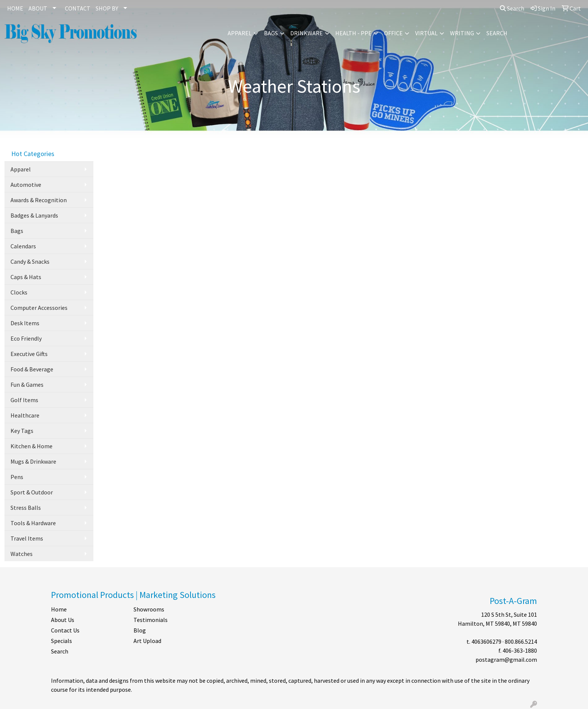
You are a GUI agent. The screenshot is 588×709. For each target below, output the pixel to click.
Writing (462, 33)
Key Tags (22, 431)
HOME (15, 8)
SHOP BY (107, 8)
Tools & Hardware (33, 523)
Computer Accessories (39, 308)
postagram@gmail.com (506, 659)
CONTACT (78, 8)
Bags (271, 33)
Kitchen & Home (31, 446)
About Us (63, 620)
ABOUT (38, 8)
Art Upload (147, 641)
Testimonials (151, 620)
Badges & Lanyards (34, 215)
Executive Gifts (29, 354)
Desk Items (25, 323)
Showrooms (149, 609)
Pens (17, 477)
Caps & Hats (26, 277)
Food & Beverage (32, 369)
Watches (22, 554)
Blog (140, 630)
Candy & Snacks (30, 261)
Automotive (26, 185)
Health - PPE (353, 33)
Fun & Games (27, 385)
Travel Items (27, 538)
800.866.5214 (521, 641)
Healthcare (25, 415)
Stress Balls (26, 508)
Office (393, 33)
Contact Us (65, 630)
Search (512, 8)
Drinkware (307, 33)
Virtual (426, 33)
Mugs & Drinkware (33, 461)
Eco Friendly (26, 338)
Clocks (19, 292)
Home (59, 609)
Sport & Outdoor (32, 492)
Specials (61, 641)
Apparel (240, 33)
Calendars (23, 246)
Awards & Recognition (39, 200)
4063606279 (486, 641)
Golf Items (24, 400)
